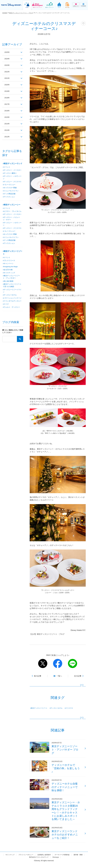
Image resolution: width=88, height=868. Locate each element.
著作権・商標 (26, 862)
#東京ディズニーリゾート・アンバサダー (11, 278)
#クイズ (6, 306)
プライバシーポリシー (32, 859)
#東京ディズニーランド (13, 164)
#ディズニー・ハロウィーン (12, 178)
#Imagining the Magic (10, 268)
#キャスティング (9, 274)
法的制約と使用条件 (51, 859)
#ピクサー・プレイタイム (12, 212)
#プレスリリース (9, 261)
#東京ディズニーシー (12, 205)
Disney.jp (63, 862)
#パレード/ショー (9, 185)
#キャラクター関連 (10, 188)
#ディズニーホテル (58, 708)
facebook (58, 663)
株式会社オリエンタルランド (45, 862)
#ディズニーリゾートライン (12, 292)
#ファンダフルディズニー (12, 302)
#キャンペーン (8, 264)
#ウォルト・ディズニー (11, 309)
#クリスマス (71, 708)
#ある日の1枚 (8, 271)
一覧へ (59, 676)
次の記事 (78, 676)
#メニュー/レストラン (11, 191)
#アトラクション (9, 197)
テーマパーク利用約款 (70, 859)
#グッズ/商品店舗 (9, 194)
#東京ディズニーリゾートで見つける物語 (12, 287)
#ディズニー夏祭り (10, 173)
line (73, 663)
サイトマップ (15, 859)
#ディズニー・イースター (12, 170)
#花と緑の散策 (8, 282)
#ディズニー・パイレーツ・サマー (11, 219)
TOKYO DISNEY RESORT (11, 5)
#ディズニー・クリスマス (12, 182)
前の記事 (38, 676)
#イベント (7, 167)
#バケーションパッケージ (12, 299)
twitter (43, 663)
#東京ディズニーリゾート (40, 708)
